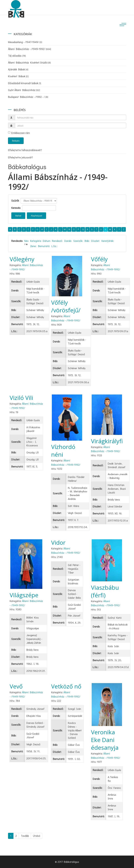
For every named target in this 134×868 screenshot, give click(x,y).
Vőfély (99, 259)
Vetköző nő (66, 686)
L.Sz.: (54, 246)
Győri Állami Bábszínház (24, 90)
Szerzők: (78, 241)
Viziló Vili (21, 398)
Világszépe (24, 595)
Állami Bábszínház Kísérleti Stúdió (29, 62)
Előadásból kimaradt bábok (25, 83)
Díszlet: (96, 241)
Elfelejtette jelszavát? (21, 157)
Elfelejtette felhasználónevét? (25, 150)
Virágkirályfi (107, 441)
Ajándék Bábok (18, 69)
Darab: (68, 241)
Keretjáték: (108, 241)
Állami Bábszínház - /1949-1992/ (30, 49)
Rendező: (57, 241)
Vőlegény (22, 259)
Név (26, 241)
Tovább (25, 836)
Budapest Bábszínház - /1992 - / (28, 97)
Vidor (58, 542)
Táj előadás (17, 56)
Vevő (16, 686)
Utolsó (36, 836)
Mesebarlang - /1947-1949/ (25, 42)
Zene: (33, 246)
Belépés (16, 141)
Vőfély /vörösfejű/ (66, 306)
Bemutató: (44, 246)
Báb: (87, 241)
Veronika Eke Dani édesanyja (105, 740)
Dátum (47, 241)
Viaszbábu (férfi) (105, 591)
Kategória (36, 241)
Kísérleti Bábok (18, 76)
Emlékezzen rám (19, 133)
